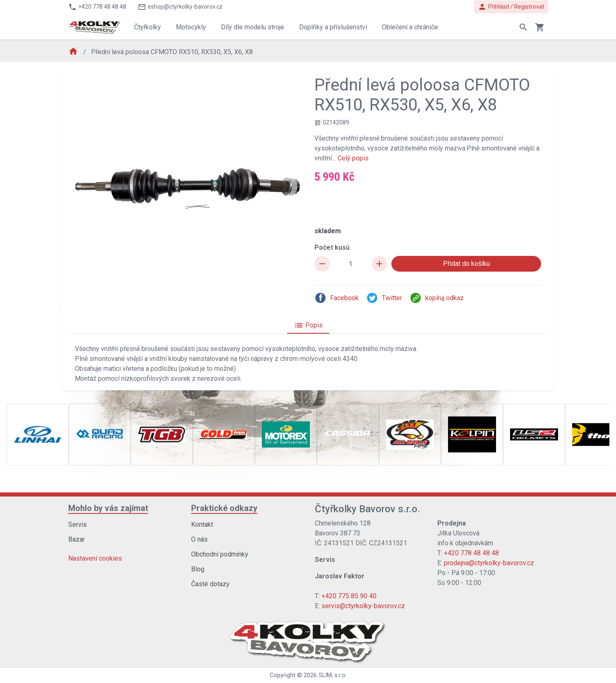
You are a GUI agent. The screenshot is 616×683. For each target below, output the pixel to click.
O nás (199, 539)
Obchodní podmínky (220, 554)
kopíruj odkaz (437, 298)
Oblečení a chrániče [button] (410, 27)
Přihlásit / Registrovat (511, 7)
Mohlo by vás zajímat (108, 508)
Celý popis (353, 158)
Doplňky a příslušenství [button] (333, 27)
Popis (308, 325)
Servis (78, 524)
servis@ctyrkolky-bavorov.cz (363, 606)
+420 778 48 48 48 (471, 553)
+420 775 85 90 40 (349, 596)
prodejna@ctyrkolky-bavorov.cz (489, 563)
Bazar (77, 539)
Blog (198, 569)
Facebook (337, 298)
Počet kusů (332, 247)
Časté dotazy (210, 584)
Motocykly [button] (191, 27)
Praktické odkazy (224, 508)
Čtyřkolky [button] (147, 27)
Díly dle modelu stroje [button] (253, 27)
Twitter (384, 298)
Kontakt (202, 524)
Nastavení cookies (95, 558)
